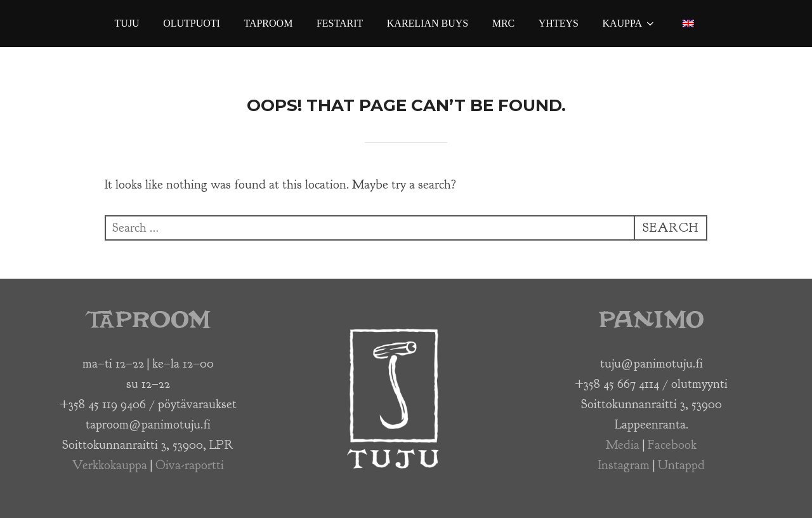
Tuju (127, 23)
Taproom (268, 23)
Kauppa (629, 23)
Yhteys (559, 23)
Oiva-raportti (190, 465)
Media (623, 445)
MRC (504, 23)
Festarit (340, 23)
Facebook (672, 445)
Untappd (681, 465)
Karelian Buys (428, 23)
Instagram (624, 465)
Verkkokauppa (110, 465)
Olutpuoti (192, 23)
